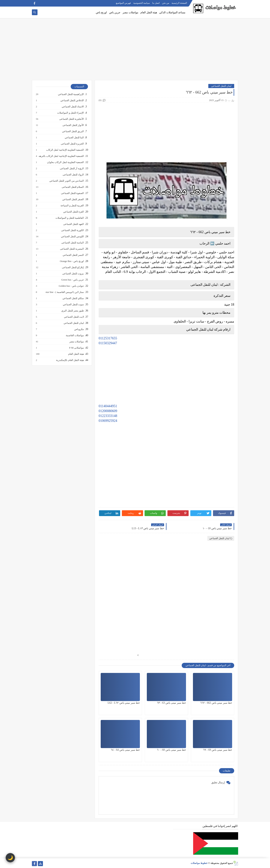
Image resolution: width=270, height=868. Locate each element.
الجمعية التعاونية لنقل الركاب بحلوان (65, 162)
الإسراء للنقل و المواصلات (70, 113)
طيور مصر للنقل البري (72, 311)
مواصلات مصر (130, 12)
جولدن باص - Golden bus (71, 286)
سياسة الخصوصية (142, 3)
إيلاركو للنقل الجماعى (73, 267)
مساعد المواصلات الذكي (172, 12)
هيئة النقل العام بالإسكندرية (70, 360)
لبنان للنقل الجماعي (221, 86)
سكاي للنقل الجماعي (73, 298)
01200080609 (108, 411)
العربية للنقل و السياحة (72, 206)
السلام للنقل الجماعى (73, 187)
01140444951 (108, 406)
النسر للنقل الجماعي (73, 255)
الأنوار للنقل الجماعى (73, 125)
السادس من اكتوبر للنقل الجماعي (66, 181)
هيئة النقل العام (149, 12)
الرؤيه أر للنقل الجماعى (72, 168)
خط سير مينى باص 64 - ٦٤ (125, 750)
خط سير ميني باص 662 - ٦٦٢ (216, 703)
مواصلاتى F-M (76, 348)
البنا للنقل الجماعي (74, 138)
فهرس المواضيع (123, 3)
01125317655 (108, 338)
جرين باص (115, 12)
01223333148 (108, 416)
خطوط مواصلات (199, 863)
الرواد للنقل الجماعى (73, 175)
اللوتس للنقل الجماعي (72, 236)
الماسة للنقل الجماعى (72, 243)
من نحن (166, 3)
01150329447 (108, 343)
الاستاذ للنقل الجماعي (73, 107)
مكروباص (79, 329)
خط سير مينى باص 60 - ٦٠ (171, 750)
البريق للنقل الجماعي (73, 131)
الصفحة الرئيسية (179, 3)
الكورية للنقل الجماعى (72, 230)
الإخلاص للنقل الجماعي (72, 100)
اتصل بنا (156, 3)
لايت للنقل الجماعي (74, 317)
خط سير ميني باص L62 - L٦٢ (124, 703)
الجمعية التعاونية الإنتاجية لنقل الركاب (65, 150)
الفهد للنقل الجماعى (73, 224)
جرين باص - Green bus (72, 280)
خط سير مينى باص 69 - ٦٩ (218, 750)
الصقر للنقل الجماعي (73, 199)
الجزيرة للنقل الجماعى (72, 144)
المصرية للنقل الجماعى (72, 249)
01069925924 (108, 421)
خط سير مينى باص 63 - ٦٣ (171, 703)
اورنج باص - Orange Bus (72, 261)
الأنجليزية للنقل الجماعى (71, 119)
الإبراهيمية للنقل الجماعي (71, 94)
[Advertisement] (135, 51)
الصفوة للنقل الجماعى (72, 193)
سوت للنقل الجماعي (73, 305)
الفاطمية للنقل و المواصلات (69, 218)
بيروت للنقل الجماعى (73, 274)
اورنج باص (101, 12)
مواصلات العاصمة (75, 335)
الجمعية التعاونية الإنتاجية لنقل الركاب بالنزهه (61, 156)
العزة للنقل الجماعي (73, 212)
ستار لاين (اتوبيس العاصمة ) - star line (64, 292)
